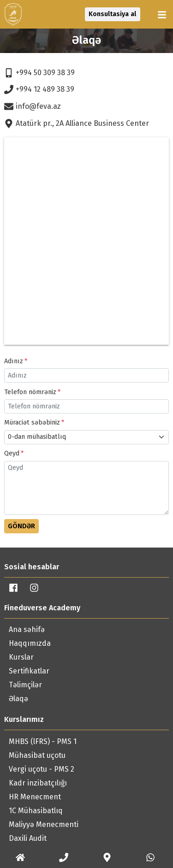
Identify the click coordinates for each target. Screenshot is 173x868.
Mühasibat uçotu (37, 755)
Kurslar (21, 657)
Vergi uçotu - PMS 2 (42, 769)
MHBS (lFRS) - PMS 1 (43, 741)
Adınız (14, 361)
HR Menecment (35, 797)
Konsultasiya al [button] (112, 14)
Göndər (21, 526)
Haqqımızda (30, 643)
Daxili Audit (28, 838)
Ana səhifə (27, 629)
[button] (163, 15)
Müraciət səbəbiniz (32, 422)
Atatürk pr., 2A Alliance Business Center (77, 124)
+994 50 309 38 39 (39, 73)
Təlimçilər (25, 685)
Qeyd (12, 453)
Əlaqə (18, 699)
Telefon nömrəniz (30, 392)
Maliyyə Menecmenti (44, 824)
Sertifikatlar (29, 671)
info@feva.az (33, 106)
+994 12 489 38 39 (39, 89)
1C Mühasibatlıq (36, 811)
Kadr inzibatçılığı (38, 783)
